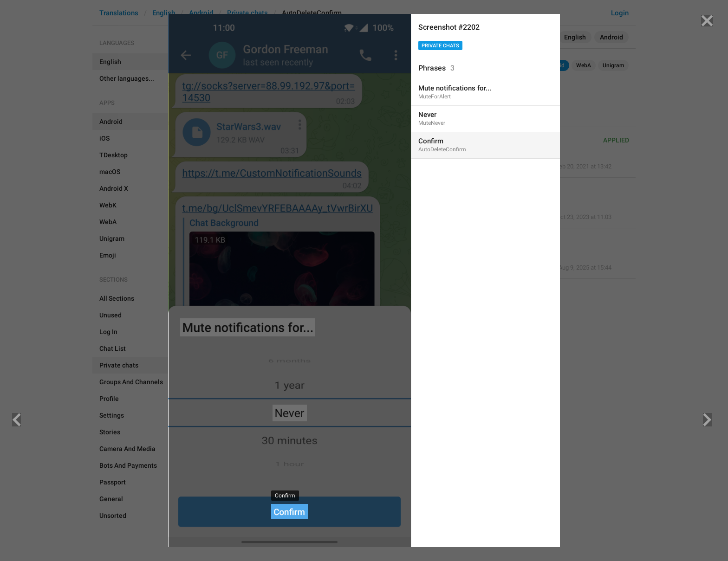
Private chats (440, 46)
